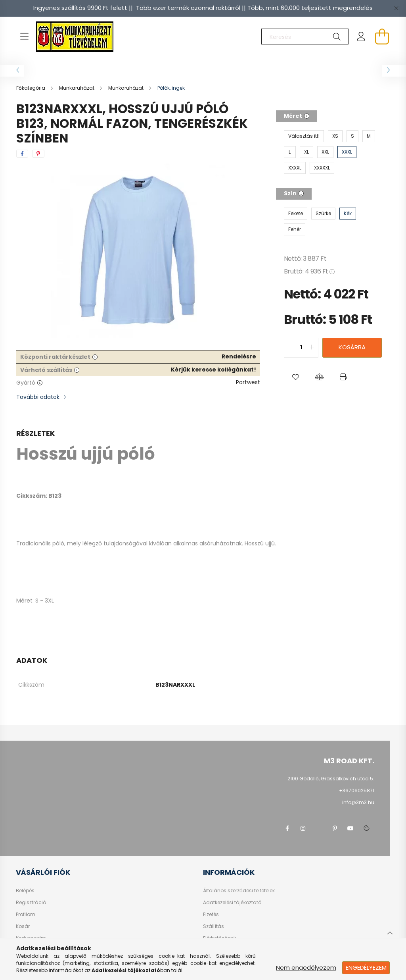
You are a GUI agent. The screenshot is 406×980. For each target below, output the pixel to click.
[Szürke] (323, 214)
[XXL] (325, 152)
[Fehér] (295, 229)
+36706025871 (357, 790)
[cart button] (382, 37)
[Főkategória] (31, 88)
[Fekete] (296, 214)
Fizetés (211, 915)
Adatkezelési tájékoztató (232, 903)
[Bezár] (396, 8)
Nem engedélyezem (306, 967)
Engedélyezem (366, 967)
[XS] (335, 136)
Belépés (25, 891)
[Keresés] (305, 37)
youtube (350, 828)
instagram (303, 828)
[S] (352, 136)
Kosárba (352, 347)
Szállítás (214, 926)
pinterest (335, 828)
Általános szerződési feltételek (239, 891)
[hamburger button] (24, 37)
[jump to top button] (390, 932)
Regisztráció (31, 903)
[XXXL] (347, 152)
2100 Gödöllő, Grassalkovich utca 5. (331, 779)
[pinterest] (38, 154)
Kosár (23, 926)
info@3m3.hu (358, 802)
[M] (369, 136)
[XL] (306, 152)
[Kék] (348, 214)
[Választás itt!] (304, 136)
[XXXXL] (295, 168)
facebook (287, 828)
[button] (296, 377)
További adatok (38, 397)
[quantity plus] (312, 348)
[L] (290, 152)
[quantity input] (301, 348)
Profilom (26, 915)
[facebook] (22, 154)
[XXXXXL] (322, 168)
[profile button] (361, 37)
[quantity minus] (290, 348)
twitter (319, 828)
